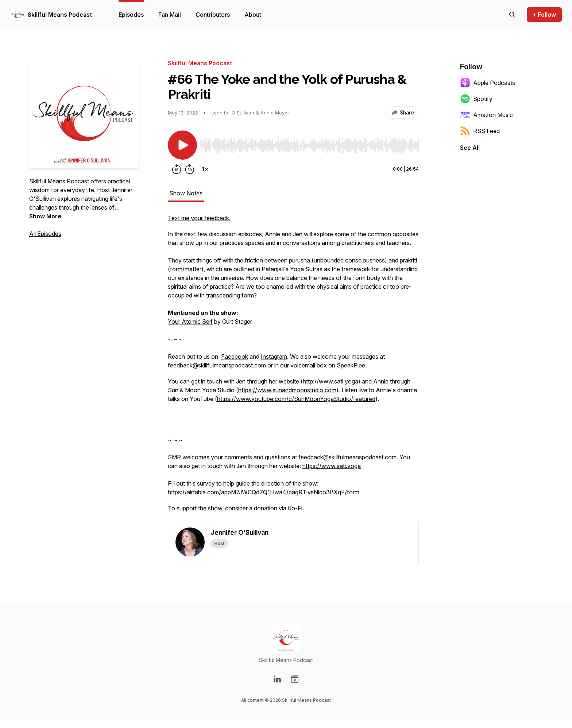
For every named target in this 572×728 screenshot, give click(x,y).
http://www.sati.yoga (331, 381)
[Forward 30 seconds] (190, 169)
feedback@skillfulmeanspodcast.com (217, 365)
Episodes (131, 15)
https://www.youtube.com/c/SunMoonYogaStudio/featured (296, 399)
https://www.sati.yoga (332, 466)
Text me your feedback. (199, 218)
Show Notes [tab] (186, 193)
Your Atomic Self (190, 322)
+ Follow (544, 15)
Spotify (476, 99)
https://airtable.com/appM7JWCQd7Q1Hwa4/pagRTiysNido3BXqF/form (264, 492)
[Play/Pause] (182, 145)
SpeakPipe (351, 365)
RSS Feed (480, 131)
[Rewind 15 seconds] (177, 169)
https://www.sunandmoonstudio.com (287, 390)
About (253, 15)
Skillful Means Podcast (60, 15)
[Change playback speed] (205, 169)
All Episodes (45, 234)
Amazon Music (486, 115)
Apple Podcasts (488, 83)
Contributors (213, 15)
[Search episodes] (512, 15)
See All (470, 148)
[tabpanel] (293, 367)
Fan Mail (170, 15)
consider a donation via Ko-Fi (264, 508)
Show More (45, 216)
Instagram (274, 357)
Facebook (235, 357)
